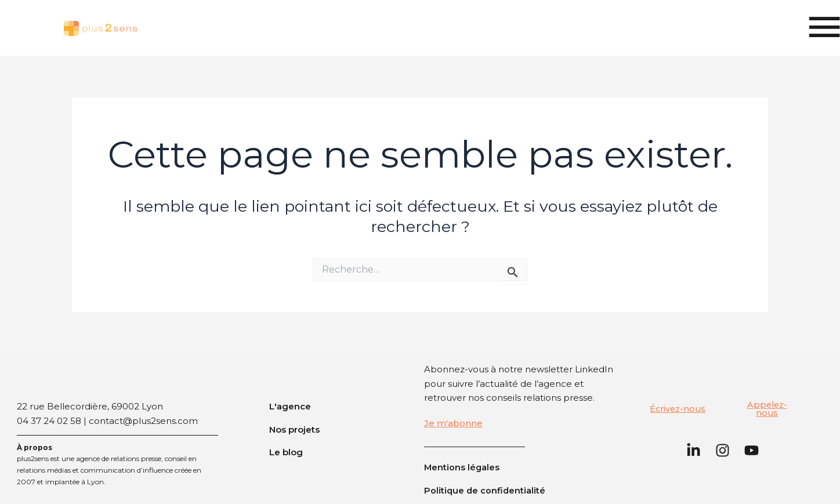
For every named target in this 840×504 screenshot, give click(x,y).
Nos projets (294, 429)
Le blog (286, 452)
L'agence (290, 406)
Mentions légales (462, 467)
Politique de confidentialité (486, 490)
